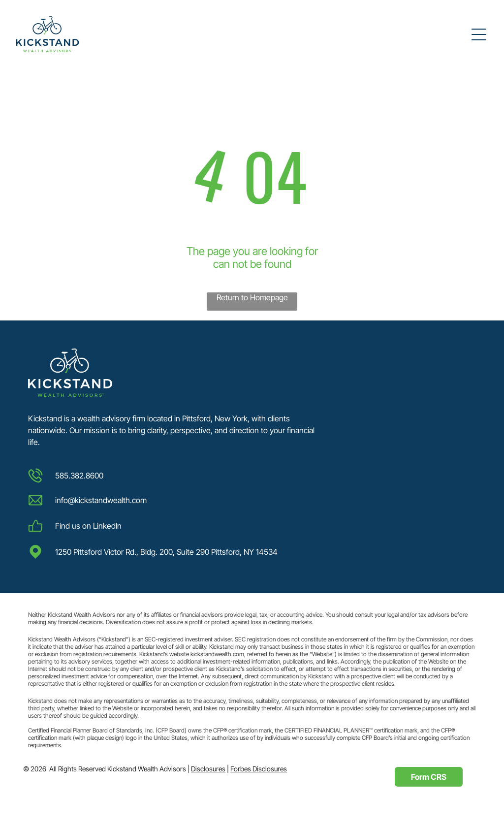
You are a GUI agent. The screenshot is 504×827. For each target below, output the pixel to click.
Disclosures (208, 769)
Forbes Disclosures (259, 769)
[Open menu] (479, 34)
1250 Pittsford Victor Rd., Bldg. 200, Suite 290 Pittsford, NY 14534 (166, 552)
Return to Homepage (252, 297)
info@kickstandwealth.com (101, 500)
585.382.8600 (79, 476)
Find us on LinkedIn (88, 526)
